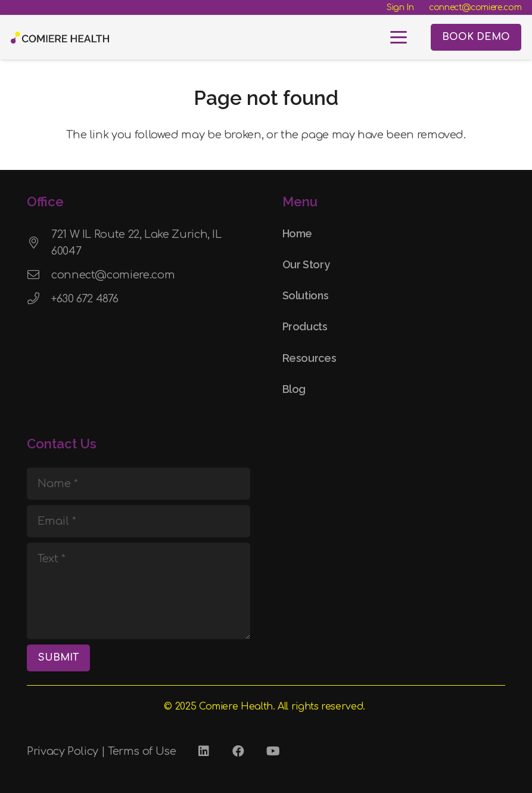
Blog (294, 389)
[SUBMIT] (58, 658)
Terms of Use (142, 751)
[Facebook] (238, 751)
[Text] (139, 591)
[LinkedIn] (204, 751)
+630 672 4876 (85, 299)
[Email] (139, 521)
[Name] (139, 484)
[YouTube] (273, 751)
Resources (309, 358)
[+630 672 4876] (39, 299)
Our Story (306, 264)
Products (305, 326)
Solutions (306, 295)
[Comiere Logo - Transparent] (60, 38)
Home (298, 233)
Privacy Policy (63, 751)
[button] (399, 38)
